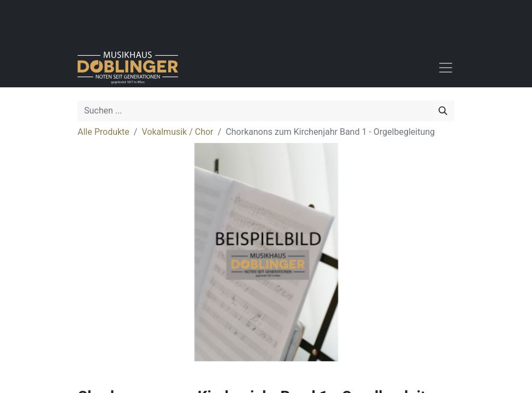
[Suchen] (443, 111)
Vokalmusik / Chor (177, 132)
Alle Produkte (104, 132)
